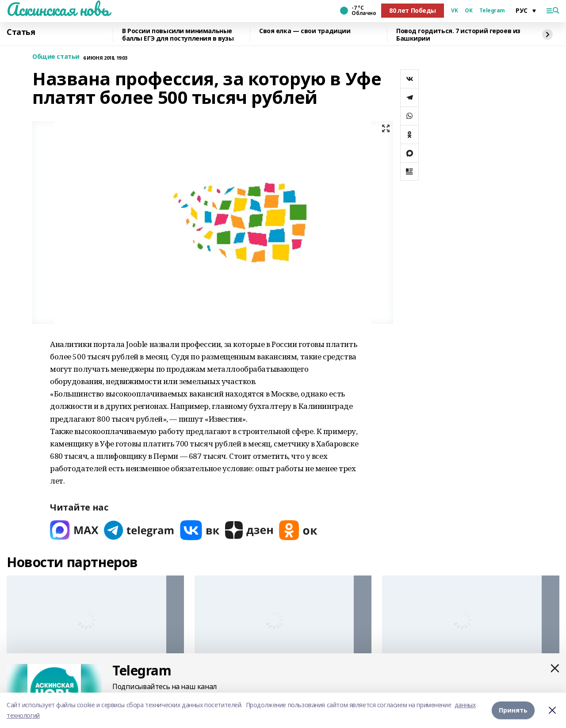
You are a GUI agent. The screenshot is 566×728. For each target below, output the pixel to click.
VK (454, 11)
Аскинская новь (58, 9)
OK (468, 11)
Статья (21, 32)
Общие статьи (56, 57)
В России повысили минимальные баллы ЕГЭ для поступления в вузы (178, 35)
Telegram (492, 11)
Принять (513, 710)
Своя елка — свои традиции (305, 31)
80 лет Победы (413, 10)
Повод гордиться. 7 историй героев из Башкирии (458, 35)
